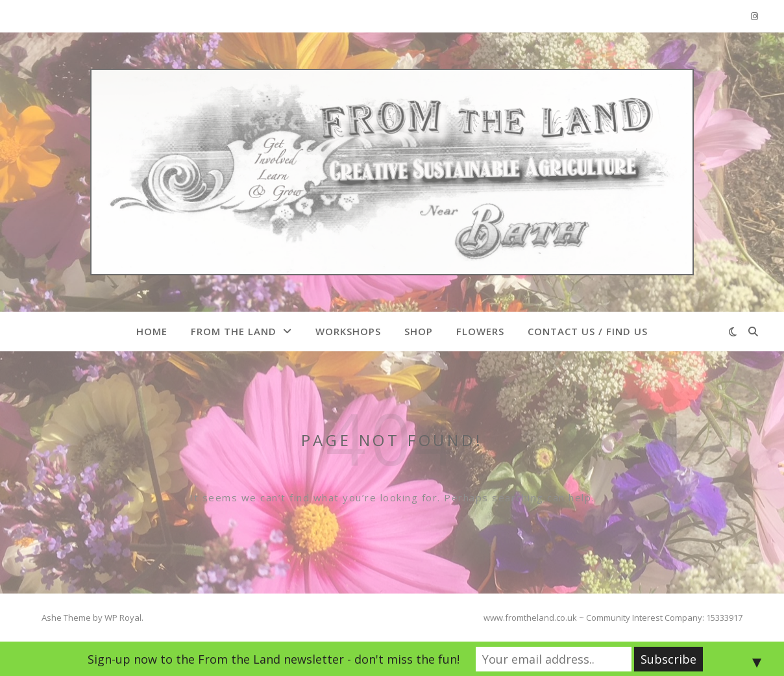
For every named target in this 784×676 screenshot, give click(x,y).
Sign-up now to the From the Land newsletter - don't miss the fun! (274, 659)
